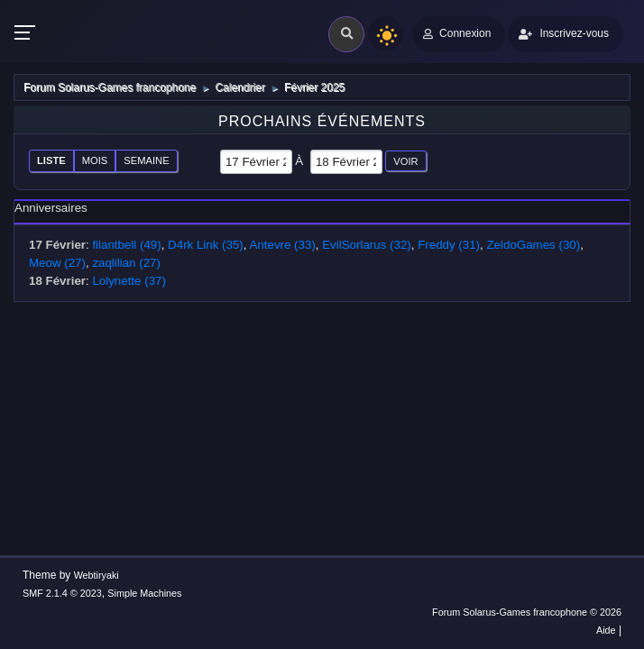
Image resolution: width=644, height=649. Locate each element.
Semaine (146, 160)
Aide (606, 630)
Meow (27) (57, 263)
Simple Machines (144, 593)
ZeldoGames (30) (533, 245)
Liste (51, 160)
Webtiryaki (97, 575)
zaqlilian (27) (126, 263)
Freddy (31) (449, 245)
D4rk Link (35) (206, 245)
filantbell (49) (126, 245)
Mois (95, 160)
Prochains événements (322, 121)
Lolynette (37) (129, 281)
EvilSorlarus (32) (367, 245)
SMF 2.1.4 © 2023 (62, 593)
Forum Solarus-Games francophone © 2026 (527, 612)
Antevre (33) (282, 245)
